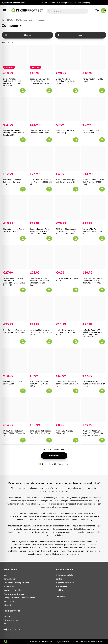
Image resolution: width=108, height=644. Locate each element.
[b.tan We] (67, 257)
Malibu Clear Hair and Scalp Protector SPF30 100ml (65, 332)
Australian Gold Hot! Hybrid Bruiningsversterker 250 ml (94, 384)
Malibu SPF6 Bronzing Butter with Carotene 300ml (12, 182)
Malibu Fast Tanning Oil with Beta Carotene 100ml (67, 181)
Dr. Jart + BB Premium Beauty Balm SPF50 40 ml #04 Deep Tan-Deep (93, 433)
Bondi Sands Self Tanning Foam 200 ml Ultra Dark (40, 432)
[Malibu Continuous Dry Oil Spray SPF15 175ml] (14, 208)
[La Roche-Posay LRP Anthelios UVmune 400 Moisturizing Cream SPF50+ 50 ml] (94, 309)
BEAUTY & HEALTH (14, 20)
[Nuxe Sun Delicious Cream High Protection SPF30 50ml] (94, 158)
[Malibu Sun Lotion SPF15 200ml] (94, 58)
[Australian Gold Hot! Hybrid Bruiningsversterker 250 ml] (94, 360)
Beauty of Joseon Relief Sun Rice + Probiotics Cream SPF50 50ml (40, 231)
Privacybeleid (62, 586)
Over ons (7, 616)
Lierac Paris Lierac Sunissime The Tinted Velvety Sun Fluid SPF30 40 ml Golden (13, 82)
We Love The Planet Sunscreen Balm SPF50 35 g (93, 231)
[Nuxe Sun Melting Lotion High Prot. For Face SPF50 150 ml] (41, 309)
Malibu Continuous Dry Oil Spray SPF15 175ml (14, 230)
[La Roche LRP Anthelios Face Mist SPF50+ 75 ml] (41, 109)
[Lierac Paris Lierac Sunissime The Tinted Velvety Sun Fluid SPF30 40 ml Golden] (14, 58)
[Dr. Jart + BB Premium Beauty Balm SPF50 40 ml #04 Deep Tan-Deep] (94, 410)
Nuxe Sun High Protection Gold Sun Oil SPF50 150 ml (14, 331)
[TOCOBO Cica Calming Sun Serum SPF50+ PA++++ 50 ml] (14, 410)
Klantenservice (19, 3)
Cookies (59, 590)
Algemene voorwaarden (66, 583)
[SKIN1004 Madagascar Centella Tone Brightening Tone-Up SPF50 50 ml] (67, 208)
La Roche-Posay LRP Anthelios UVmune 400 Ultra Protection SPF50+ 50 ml (40, 282)
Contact (59, 579)
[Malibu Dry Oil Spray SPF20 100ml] (67, 410)
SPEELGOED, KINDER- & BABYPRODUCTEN (19, 598)
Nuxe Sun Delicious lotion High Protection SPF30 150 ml (41, 182)
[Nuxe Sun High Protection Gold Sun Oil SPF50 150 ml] (14, 309)
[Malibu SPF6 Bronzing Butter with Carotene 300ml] (14, 158)
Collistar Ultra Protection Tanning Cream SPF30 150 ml (67, 384)
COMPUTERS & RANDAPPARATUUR (16, 583)
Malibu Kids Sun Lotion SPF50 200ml (13, 383)
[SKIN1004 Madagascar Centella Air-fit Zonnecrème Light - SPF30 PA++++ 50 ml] (14, 257)
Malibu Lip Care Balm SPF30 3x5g (65, 132)
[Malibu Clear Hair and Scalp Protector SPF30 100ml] (67, 309)
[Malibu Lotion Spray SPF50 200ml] (94, 109)
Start (3, 20)
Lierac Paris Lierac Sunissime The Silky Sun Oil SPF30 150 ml (66, 81)
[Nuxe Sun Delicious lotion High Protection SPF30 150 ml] (41, 158)
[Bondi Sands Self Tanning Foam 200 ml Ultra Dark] (41, 410)
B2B (5, 624)
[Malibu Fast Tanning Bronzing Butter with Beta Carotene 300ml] (14, 109)
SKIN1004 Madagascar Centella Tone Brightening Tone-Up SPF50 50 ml (67, 231)
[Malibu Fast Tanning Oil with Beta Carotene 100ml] (67, 158)
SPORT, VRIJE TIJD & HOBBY (14, 594)
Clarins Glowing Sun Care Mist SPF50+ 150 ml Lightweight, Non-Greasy (40, 81)
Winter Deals (9, 605)
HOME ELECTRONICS (11, 579)
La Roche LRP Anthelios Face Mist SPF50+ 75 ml (39, 132)
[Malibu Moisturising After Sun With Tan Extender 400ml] (41, 360)
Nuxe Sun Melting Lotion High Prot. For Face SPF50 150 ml (41, 332)
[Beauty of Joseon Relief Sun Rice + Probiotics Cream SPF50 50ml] (41, 208)
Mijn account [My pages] (61, 596)
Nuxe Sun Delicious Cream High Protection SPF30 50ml (93, 182)
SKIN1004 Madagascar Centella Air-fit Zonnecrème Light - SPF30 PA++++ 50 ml (14, 282)
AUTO (6, 575)
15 (55, 464)
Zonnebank (41, 20)
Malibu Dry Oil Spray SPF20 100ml (65, 432)
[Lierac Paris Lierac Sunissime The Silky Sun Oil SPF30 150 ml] (67, 58)
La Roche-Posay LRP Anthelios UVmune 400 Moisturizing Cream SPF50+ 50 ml (92, 333)
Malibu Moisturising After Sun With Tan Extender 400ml (40, 384)
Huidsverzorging (29, 20)
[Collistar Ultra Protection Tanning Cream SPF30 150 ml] (67, 360)
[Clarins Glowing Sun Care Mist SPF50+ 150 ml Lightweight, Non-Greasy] (41, 58)
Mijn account (7, 3)
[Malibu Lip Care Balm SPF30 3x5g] (67, 109)
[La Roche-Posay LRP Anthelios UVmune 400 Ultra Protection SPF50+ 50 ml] (41, 257)
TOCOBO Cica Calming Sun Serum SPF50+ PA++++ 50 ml (14, 433)
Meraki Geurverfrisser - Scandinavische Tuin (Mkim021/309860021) (92, 281)
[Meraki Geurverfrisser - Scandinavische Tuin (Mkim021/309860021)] (94, 257)
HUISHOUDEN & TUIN (11, 586)
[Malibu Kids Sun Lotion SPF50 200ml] (14, 360)
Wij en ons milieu (11, 620)
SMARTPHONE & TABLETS (13, 590)
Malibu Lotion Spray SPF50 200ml (91, 132)
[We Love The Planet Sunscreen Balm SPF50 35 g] (94, 208)
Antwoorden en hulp (64, 575)
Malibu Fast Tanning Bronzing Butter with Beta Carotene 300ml (14, 133)
